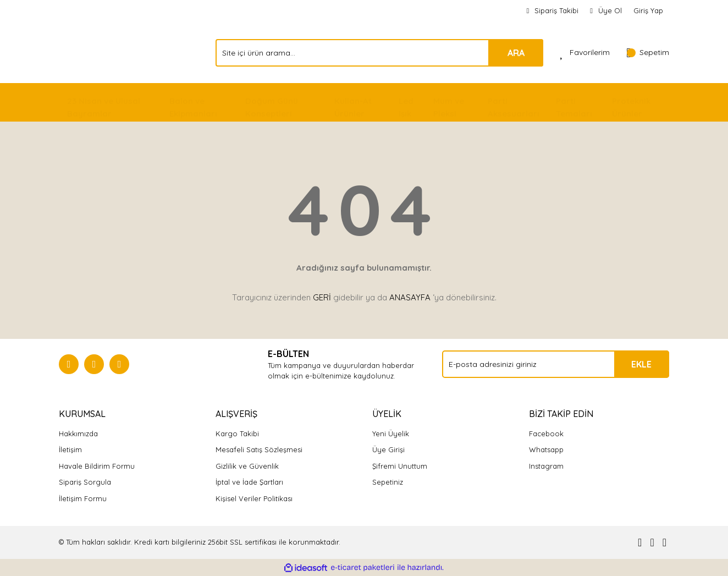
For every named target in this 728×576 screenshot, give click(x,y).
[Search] (379, 53)
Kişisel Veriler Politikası (254, 498)
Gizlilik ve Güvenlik (247, 466)
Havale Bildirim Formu (97, 466)
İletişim (70, 449)
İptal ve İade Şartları (249, 482)
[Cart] (648, 53)
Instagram (546, 466)
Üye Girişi (388, 449)
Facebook (546, 434)
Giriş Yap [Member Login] (648, 10)
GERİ (322, 297)
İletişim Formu (83, 498)
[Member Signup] (606, 11)
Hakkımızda (78, 434)
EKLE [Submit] (641, 364)
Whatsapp (546, 449)
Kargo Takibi (237, 434)
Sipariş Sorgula (85, 482)
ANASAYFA (410, 297)
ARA (516, 53)
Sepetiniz (388, 482)
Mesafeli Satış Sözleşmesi (259, 449)
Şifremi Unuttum (400, 466)
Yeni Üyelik (391, 434)
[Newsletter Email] (556, 364)
